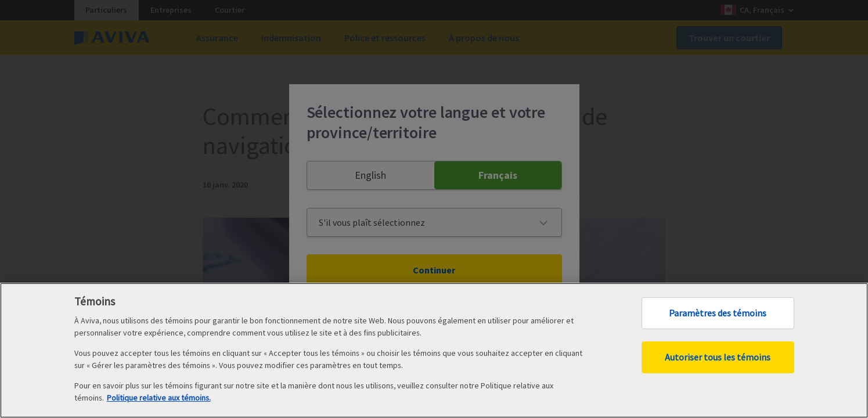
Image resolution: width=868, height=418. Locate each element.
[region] (434, 350)
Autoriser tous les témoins (718, 357)
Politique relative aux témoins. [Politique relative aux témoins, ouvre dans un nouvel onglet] (159, 398)
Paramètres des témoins (718, 313)
